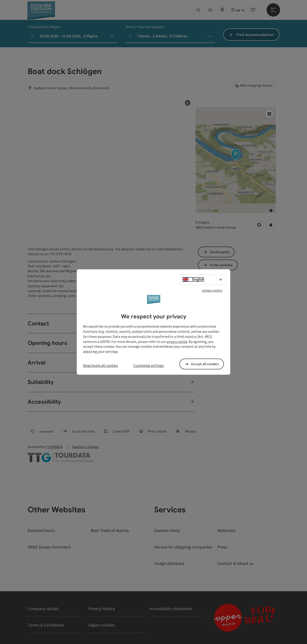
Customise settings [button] (149, 366)
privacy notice (177, 342)
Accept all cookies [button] (205, 364)
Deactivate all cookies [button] (100, 366)
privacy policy (212, 290)
